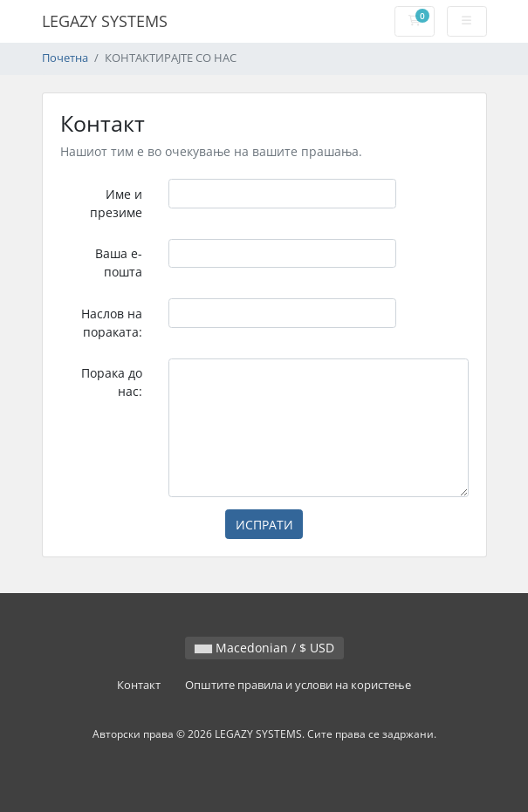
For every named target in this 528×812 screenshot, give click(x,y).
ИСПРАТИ (264, 525)
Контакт (139, 685)
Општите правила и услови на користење (298, 685)
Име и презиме (116, 203)
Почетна (65, 58)
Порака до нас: (112, 382)
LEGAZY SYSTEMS (105, 21)
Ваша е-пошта (119, 263)
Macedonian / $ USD (264, 648)
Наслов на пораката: (112, 323)
